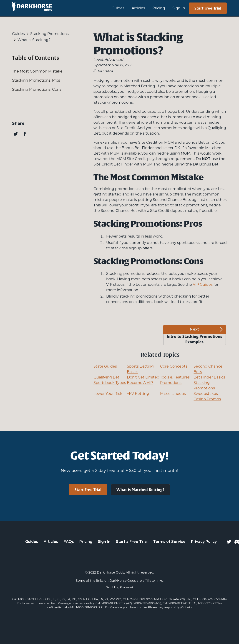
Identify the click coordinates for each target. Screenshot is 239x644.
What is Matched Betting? (140, 490)
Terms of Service (169, 542)
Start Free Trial (208, 8)
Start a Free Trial (132, 542)
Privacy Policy (204, 542)
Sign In (179, 8)
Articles (138, 8)
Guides (32, 542)
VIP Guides (203, 284)
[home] (54, 8)
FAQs (69, 542)
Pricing (159, 8)
